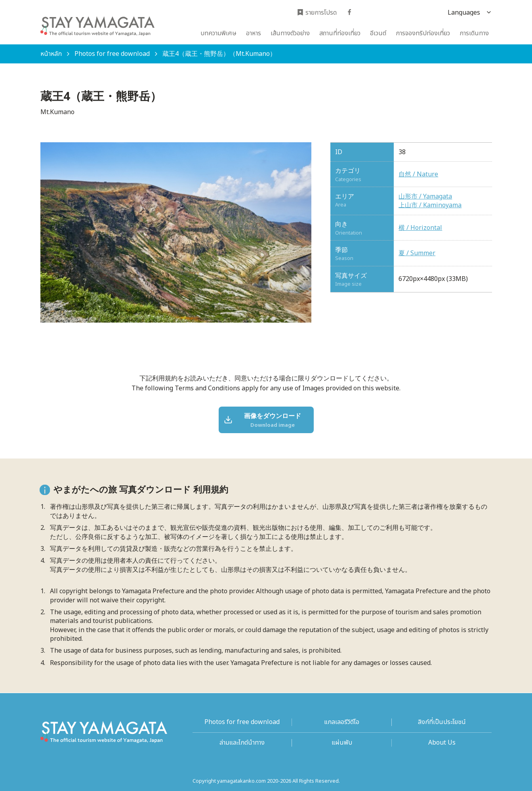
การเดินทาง (474, 33)
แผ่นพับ (342, 743)
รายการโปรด (317, 13)
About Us (442, 743)
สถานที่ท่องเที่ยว (340, 33)
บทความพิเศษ (218, 33)
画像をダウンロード (263, 420)
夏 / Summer (417, 253)
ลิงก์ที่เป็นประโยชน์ (442, 722)
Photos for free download (112, 54)
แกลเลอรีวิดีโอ (342, 722)
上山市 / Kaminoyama (430, 205)
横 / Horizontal (420, 228)
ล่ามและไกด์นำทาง (242, 743)
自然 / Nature (418, 174)
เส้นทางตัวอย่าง (290, 33)
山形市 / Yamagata (425, 197)
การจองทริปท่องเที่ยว (423, 33)
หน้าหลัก (51, 54)
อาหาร (254, 33)
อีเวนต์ (378, 33)
